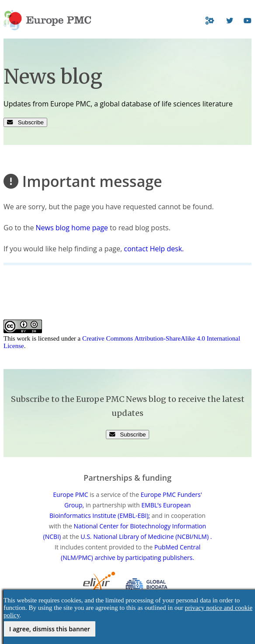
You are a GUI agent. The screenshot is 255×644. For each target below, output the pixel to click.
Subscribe (25, 122)
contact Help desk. (154, 249)
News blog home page (72, 228)
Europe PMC (70, 494)
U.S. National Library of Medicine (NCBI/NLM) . (146, 537)
